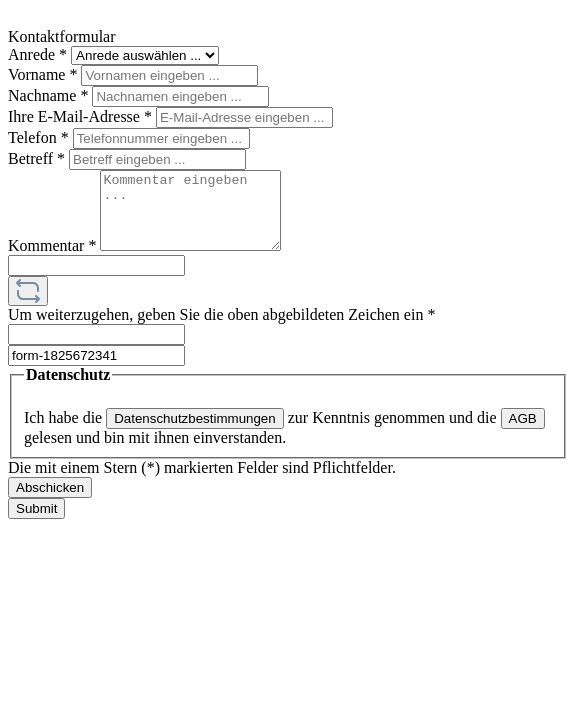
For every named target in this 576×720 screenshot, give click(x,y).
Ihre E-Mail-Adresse (82, 116)
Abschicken (50, 502)
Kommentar (54, 260)
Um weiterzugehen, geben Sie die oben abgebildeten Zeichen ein (221, 329)
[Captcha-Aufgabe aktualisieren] (28, 306)
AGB (523, 433)
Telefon (40, 137)
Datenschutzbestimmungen (195, 433)
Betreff (38, 158)
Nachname (50, 95)
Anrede (39, 54)
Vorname (44, 74)
